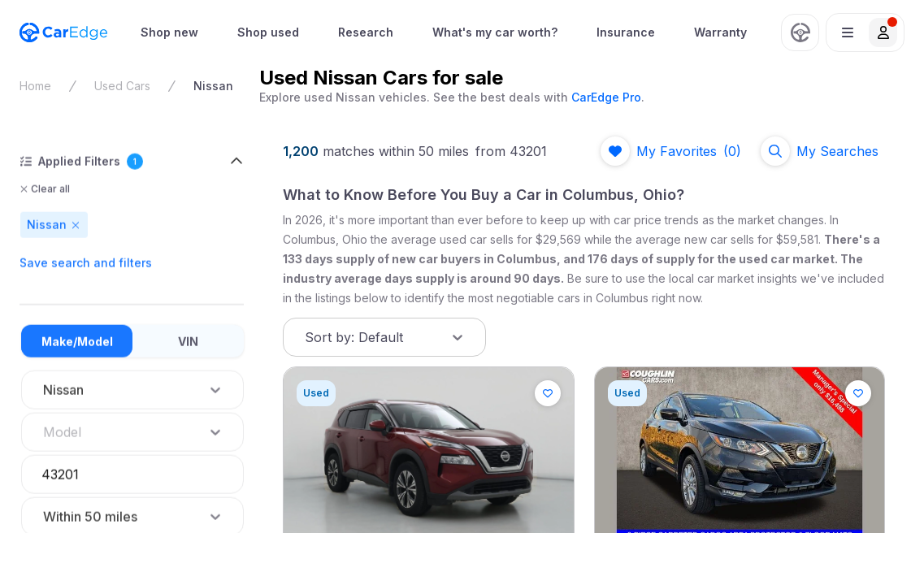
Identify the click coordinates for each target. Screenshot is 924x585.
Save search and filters (86, 263)
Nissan (213, 86)
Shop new (169, 32)
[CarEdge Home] (63, 32)
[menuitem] (169, 32)
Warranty (720, 32)
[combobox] (45, 432)
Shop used (268, 32)
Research (366, 32)
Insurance (626, 32)
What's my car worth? (495, 32)
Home (35, 86)
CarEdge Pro (606, 97)
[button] (865, 32)
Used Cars (122, 86)
